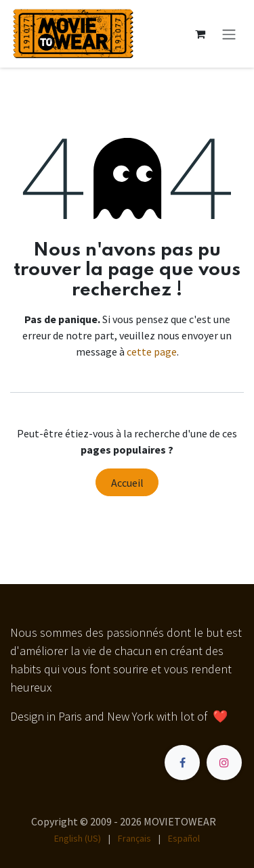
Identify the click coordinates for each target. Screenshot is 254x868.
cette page (152, 352)
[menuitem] (78, 839)
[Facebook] (182, 763)
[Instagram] (224, 763)
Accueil (127, 483)
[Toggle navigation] (229, 34)
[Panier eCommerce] (200, 34)
